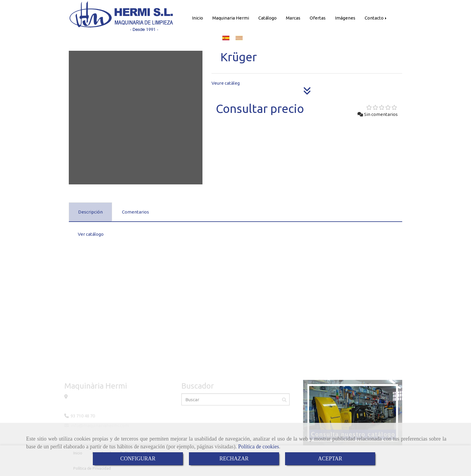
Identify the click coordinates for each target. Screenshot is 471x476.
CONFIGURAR (138, 459)
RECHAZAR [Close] (234, 459)
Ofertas (318, 18)
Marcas (293, 18)
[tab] (90, 212)
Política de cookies (259, 447)
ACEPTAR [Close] (330, 459)
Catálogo (267, 18)
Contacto (376, 18)
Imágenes (345, 18)
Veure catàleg (226, 83)
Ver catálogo (91, 234)
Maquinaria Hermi (231, 18)
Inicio (198, 18)
